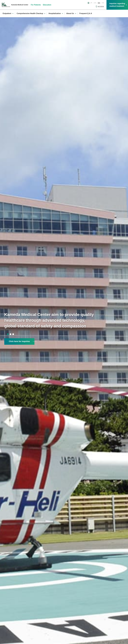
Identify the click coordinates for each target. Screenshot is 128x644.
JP (91, 3)
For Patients (36, 5)
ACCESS (101, 7)
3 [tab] (13, 334)
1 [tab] (8, 334)
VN (103, 3)
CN (95, 3)
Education (47, 5)
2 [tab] (10, 334)
